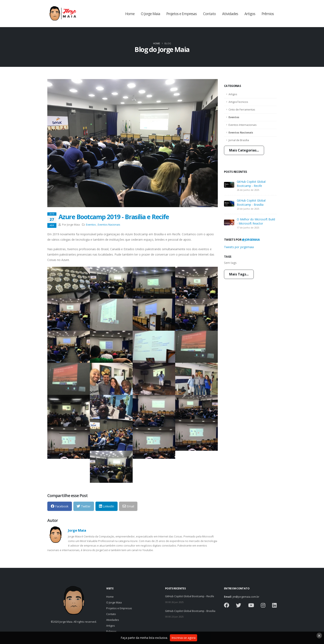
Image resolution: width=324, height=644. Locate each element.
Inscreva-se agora (183, 638)
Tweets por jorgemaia (239, 247)
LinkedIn (107, 506)
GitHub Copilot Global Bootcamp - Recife (251, 184)
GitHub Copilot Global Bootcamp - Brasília (251, 202)
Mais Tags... (239, 274)
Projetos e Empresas (182, 14)
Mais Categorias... (244, 150)
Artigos (250, 14)
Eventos (234, 117)
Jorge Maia (77, 530)
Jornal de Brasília (239, 140)
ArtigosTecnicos (238, 102)
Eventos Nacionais (241, 133)
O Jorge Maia (151, 14)
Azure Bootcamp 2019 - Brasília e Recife (114, 217)
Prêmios (268, 14)
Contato (209, 14)
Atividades (230, 14)
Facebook (60, 506)
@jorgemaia (251, 240)
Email (128, 506)
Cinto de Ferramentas (242, 110)
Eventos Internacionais (243, 125)
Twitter (84, 506)
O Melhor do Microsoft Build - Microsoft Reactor (256, 221)
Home (130, 14)
